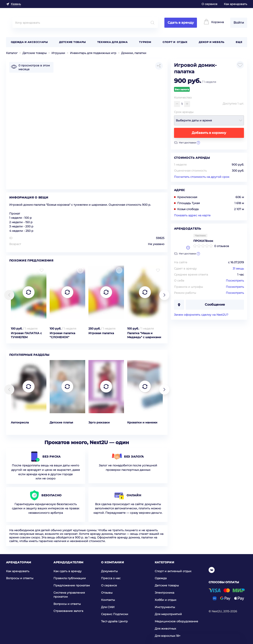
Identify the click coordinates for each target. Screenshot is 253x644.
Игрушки (58, 53)
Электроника (164, 593)
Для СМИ (108, 607)
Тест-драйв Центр (114, 621)
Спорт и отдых (175, 42)
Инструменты (165, 607)
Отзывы (107, 593)
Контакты (108, 600)
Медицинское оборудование (176, 621)
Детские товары (72, 42)
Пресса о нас (111, 578)
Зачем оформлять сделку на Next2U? (201, 315)
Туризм (145, 42)
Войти (239, 23)
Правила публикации (70, 578)
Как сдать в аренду (68, 571)
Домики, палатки (134, 53)
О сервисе (209, 4)
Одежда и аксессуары (29, 42)
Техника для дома (113, 42)
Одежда (161, 578)
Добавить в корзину (209, 133)
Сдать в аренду (181, 23)
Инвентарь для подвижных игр (93, 53)
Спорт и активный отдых (173, 571)
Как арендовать (236, 4)
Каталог (12, 53)
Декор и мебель (212, 42)
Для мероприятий (168, 614)
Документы (109, 571)
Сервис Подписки (115, 614)
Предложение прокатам (72, 585)
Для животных (165, 629)
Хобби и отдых (165, 600)
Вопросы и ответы (20, 578)
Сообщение (215, 305)
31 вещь (238, 269)
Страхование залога (68, 611)
